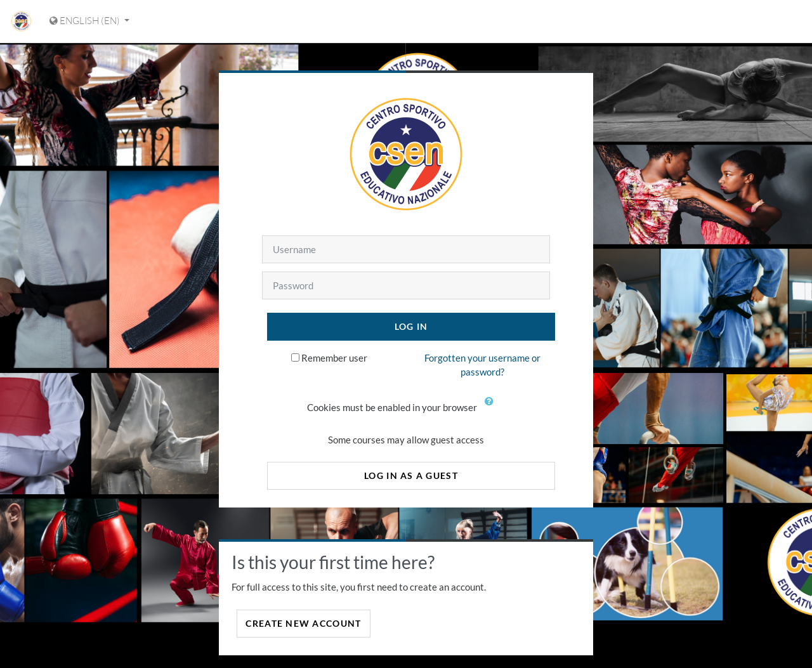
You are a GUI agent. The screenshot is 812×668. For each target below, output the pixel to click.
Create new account (303, 623)
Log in (411, 326)
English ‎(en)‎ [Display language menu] (86, 21)
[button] (492, 409)
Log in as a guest (411, 475)
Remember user (334, 358)
